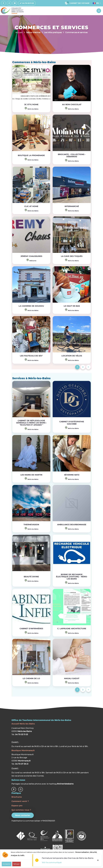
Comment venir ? (20, 801)
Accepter (7, 864)
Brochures (17, 797)
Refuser (17, 864)
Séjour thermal (33, 32)
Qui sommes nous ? (21, 810)
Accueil (19, 32)
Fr (96, 3)
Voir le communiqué (52, 862)
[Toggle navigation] (99, 11)
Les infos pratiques (53, 32)
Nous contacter (23, 815)
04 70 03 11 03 (26, 3)
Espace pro (17, 806)
